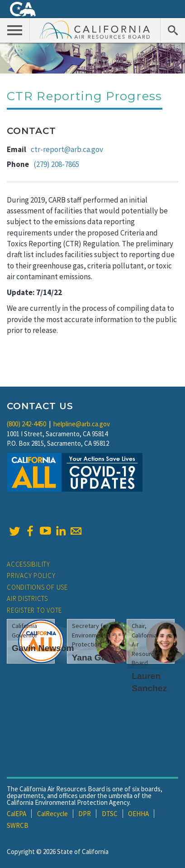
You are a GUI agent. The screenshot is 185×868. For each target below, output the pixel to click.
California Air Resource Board (95, 29)
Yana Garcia (97, 658)
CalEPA (17, 814)
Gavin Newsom (43, 648)
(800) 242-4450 (26, 424)
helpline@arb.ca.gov (82, 424)
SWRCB (18, 825)
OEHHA (138, 814)
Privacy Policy (31, 575)
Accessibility (28, 564)
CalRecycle (52, 814)
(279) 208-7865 (56, 164)
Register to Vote (34, 610)
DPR (85, 814)
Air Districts (27, 598)
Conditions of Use (37, 587)
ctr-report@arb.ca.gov (67, 149)
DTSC (110, 814)
